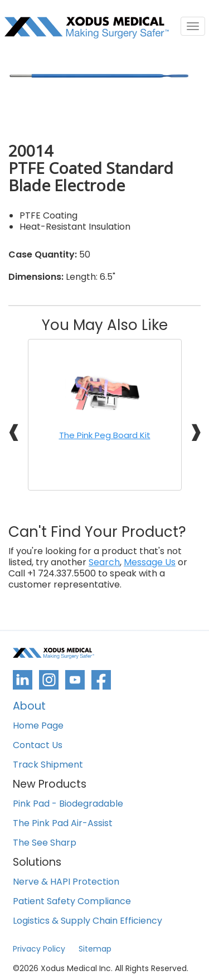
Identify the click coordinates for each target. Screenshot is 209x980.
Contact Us (38, 746)
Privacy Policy (39, 949)
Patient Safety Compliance (72, 902)
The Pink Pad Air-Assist (63, 824)
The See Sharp (45, 843)
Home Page (38, 726)
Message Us (150, 562)
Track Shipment (48, 765)
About (29, 707)
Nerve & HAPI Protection (66, 882)
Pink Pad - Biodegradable (68, 804)
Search (104, 562)
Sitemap (95, 949)
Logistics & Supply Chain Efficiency (88, 921)
